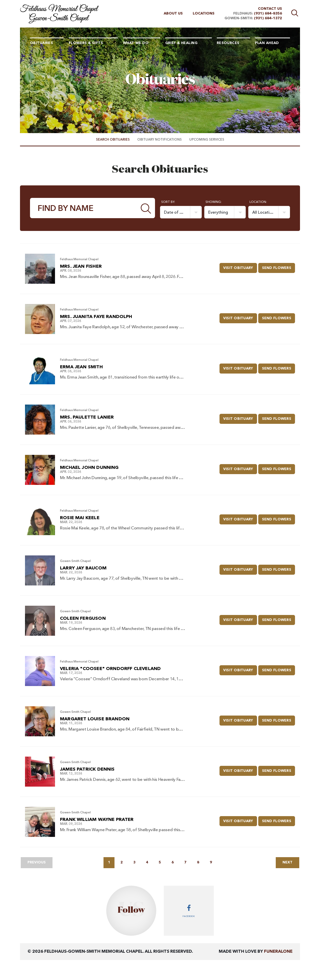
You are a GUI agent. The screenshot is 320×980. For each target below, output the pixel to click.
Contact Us (270, 9)
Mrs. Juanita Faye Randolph (96, 317)
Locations (204, 14)
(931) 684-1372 (268, 18)
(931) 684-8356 (268, 14)
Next (287, 862)
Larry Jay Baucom (83, 568)
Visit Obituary (240, 266)
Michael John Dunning (89, 468)
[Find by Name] (84, 208)
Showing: (213, 202)
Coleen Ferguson (83, 618)
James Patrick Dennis (87, 769)
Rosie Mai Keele (80, 518)
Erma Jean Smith (81, 367)
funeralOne (278, 952)
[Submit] (146, 208)
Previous (37, 862)
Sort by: (168, 202)
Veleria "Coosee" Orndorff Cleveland (110, 669)
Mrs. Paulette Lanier (87, 417)
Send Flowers (278, 266)
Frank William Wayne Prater (97, 820)
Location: (258, 202)
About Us (173, 14)
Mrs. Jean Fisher (81, 266)
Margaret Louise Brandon (95, 719)
